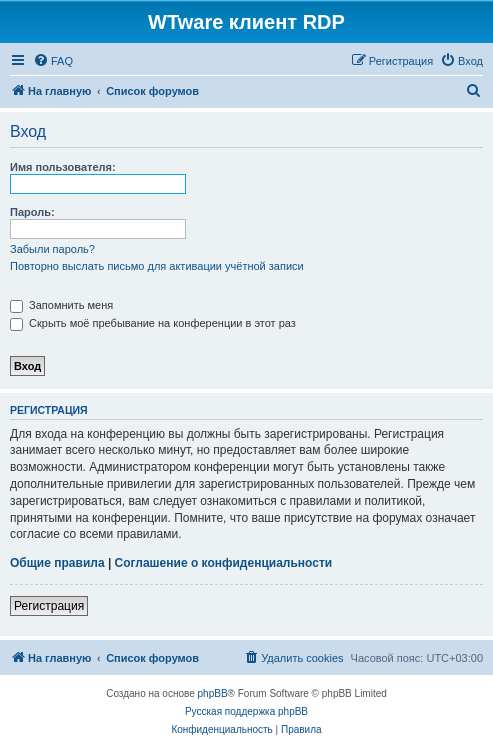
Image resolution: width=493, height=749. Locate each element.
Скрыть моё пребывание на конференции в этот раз (153, 323)
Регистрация (49, 606)
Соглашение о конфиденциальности (224, 563)
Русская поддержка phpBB (246, 711)
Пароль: (32, 212)
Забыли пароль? (52, 249)
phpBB (213, 693)
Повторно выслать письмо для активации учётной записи (157, 266)
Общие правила (57, 563)
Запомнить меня (61, 305)
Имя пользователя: (63, 167)
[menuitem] (53, 61)
